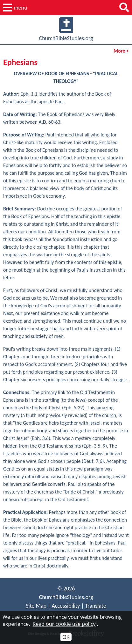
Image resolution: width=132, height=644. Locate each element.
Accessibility (66, 606)
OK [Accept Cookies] (66, 637)
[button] (15, 8)
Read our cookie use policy (64, 624)
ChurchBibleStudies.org (66, 29)
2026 (69, 589)
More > (121, 51)
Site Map (36, 606)
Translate (96, 606)
